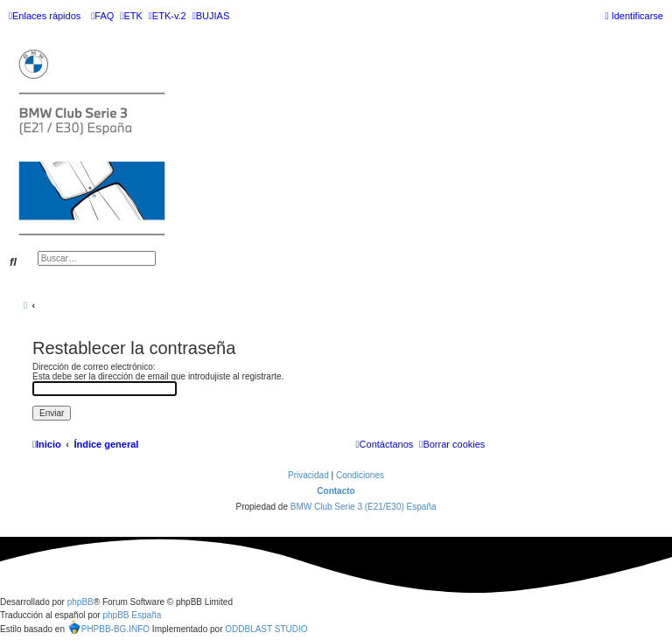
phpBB (80, 602)
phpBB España (132, 615)
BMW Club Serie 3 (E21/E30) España (364, 507)
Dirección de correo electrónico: (94, 367)
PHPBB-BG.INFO (108, 627)
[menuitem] (102, 16)
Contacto (336, 491)
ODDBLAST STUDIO (266, 629)
